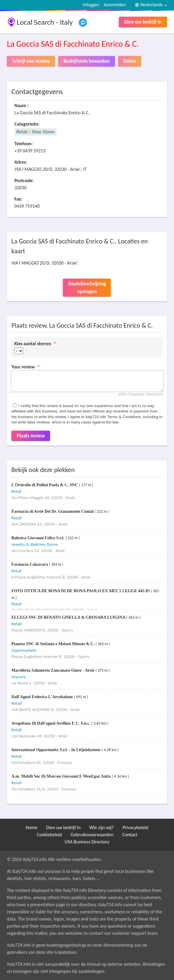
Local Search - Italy (45, 22)
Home (31, 827)
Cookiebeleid (49, 835)
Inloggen (91, 5)
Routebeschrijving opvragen (87, 288)
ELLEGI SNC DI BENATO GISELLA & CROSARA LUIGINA (69, 617)
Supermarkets (24, 650)
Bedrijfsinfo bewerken (87, 61)
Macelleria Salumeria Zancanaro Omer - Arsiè (53, 670)
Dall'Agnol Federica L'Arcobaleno (42, 697)
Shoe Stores (43, 132)
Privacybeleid (135, 827)
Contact (130, 835)
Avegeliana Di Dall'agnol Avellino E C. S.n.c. (51, 723)
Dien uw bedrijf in (143, 22)
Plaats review (31, 436)
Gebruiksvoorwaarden (92, 835)
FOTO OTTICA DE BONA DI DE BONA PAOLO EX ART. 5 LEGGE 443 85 (81, 591)
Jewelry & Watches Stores (35, 544)
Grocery (18, 677)
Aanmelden (115, 5)
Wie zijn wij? (102, 827)
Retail (22, 132)
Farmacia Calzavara (30, 564)
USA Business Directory (87, 842)
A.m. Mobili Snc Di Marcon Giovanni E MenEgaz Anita (62, 776)
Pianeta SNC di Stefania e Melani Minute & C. (53, 644)
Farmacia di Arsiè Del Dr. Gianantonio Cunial (53, 511)
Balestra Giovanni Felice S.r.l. (38, 538)
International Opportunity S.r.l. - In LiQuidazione (56, 750)
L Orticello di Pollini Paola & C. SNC (45, 485)
